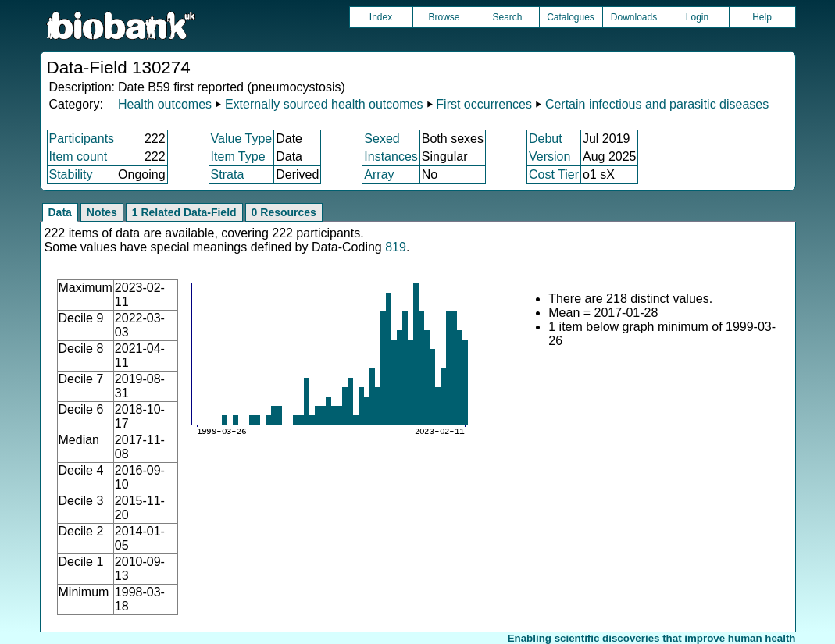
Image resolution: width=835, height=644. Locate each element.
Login (697, 17)
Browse (444, 17)
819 (396, 247)
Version (550, 157)
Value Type (242, 139)
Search (507, 17)
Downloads (634, 17)
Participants (82, 139)
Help (762, 17)
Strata (228, 174)
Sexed (382, 139)
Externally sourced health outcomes (324, 104)
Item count (79, 157)
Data (60, 212)
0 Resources (284, 212)
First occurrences (484, 104)
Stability (71, 174)
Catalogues (571, 17)
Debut (546, 139)
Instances (391, 157)
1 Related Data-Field (184, 212)
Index (381, 17)
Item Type (238, 157)
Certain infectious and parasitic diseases (657, 104)
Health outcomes (165, 104)
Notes (102, 212)
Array (379, 174)
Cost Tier (554, 174)
